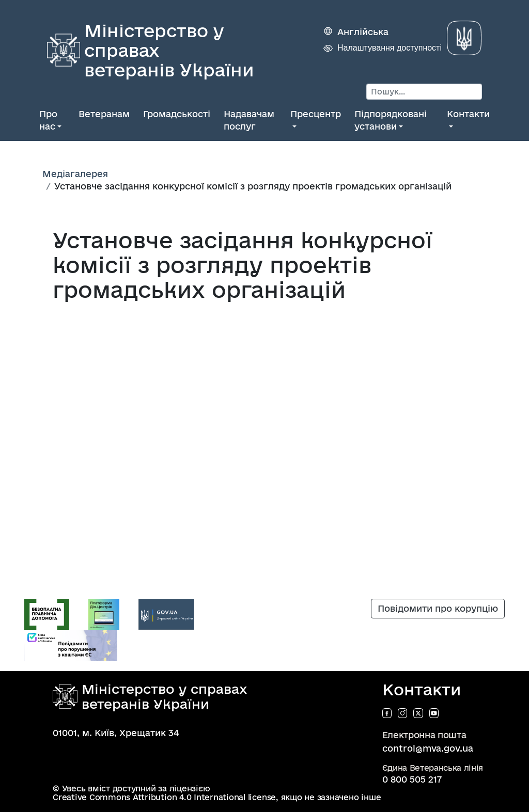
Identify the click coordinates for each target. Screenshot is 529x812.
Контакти (468, 114)
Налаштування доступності (390, 48)
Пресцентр (316, 114)
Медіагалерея (75, 174)
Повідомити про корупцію (438, 608)
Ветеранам (104, 114)
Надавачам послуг (249, 120)
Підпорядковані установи (391, 120)
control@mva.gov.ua (428, 748)
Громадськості (177, 114)
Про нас (48, 120)
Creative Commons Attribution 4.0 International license (164, 797)
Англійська (363, 32)
